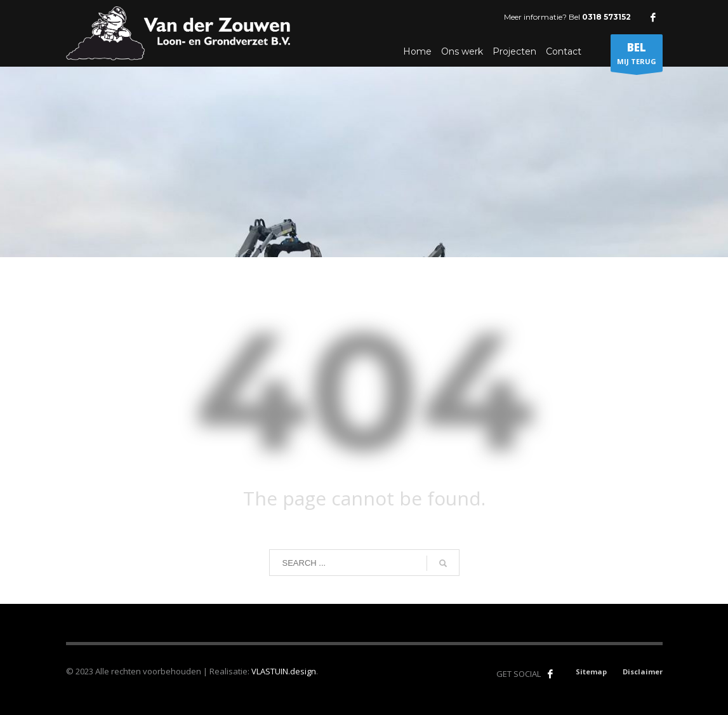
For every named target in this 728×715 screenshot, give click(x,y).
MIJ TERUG (637, 56)
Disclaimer (643, 672)
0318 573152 (606, 17)
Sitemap (591, 672)
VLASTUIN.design (284, 671)
